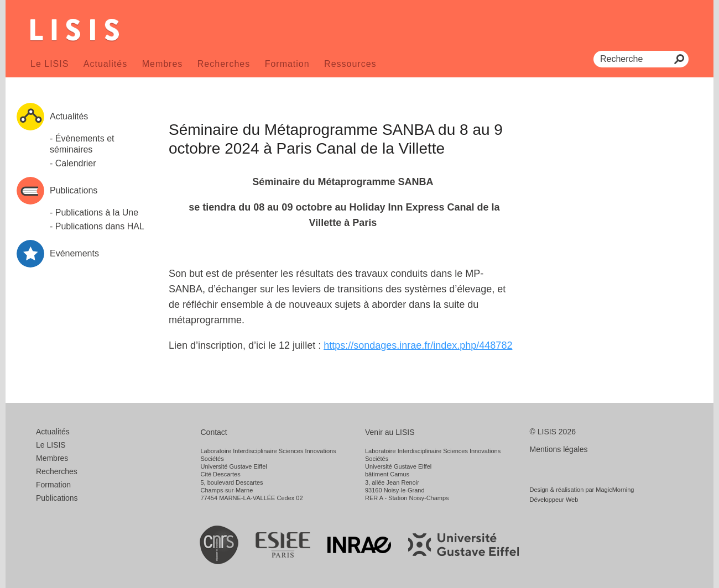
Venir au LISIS (390, 432)
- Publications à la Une (94, 212)
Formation (287, 64)
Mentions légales (559, 449)
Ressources (350, 64)
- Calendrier (73, 163)
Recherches (224, 64)
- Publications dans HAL (97, 226)
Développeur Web (554, 500)
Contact (214, 432)
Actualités (105, 64)
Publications (57, 498)
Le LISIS (50, 64)
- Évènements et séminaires (82, 144)
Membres (163, 64)
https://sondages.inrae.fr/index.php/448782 (418, 345)
